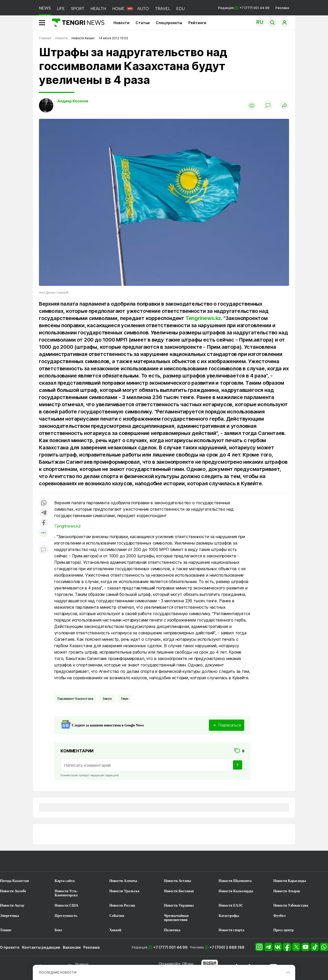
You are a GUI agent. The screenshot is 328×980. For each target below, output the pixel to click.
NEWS (45, 8)
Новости (121, 23)
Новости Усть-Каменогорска (66, 893)
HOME (118, 9)
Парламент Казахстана (75, 699)
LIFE (61, 9)
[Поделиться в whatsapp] (44, 503)
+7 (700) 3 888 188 (227, 947)
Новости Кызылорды (236, 891)
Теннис (6, 930)
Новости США (66, 905)
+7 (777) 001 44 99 (170, 947)
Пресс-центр (284, 930)
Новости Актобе (13, 891)
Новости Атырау (287, 891)
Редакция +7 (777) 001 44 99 (244, 8)
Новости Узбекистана (291, 905)
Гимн (125, 699)
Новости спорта (231, 930)
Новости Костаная (179, 891)
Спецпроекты (169, 23)
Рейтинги (197, 23)
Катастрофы (229, 916)
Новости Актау (12, 905)
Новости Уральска (124, 891)
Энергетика (9, 916)
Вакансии (72, 947)
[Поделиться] (284, 106)
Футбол (279, 916)
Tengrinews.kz (203, 318)
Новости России (122, 905)
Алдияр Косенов (73, 101)
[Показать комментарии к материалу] (44, 550)
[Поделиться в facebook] (44, 523)
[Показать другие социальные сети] (44, 533)
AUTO (143, 9)
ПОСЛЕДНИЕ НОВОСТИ (58, 972)
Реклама (282, 8)
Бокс (58, 930)
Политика (172, 930)
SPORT (78, 9)
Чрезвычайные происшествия (176, 918)
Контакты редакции (41, 947)
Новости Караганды (290, 881)
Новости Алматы (123, 881)
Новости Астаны (178, 881)
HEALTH (98, 9)
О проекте (10, 947)
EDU (181, 9)
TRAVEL (163, 9)
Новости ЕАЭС (231, 905)
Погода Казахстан (14, 881)
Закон (107, 699)
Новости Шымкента (235, 881)
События (117, 916)
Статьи (143, 23)
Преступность (66, 916)
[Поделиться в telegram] (44, 513)
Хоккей (115, 930)
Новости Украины (179, 905)
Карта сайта (65, 881)
